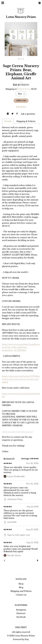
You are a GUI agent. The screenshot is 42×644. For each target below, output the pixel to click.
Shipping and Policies (21, 591)
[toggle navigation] (3, 3)
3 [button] (23, 59)
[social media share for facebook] (8, 114)
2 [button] (21, 59)
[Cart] (39, 3)
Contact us (21, 595)
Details (8, 121)
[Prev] (4, 561)
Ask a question (28, 114)
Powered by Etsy (21, 639)
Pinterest (21, 613)
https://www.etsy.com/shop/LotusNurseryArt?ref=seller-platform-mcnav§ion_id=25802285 (21, 347)
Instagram (21, 610)
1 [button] (19, 59)
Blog (21, 587)
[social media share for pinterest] (17, 114)
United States (24, 89)
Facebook (21, 617)
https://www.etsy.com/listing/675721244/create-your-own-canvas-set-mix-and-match (21, 379)
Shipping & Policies (26, 121)
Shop (21, 584)
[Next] (38, 561)
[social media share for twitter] (13, 114)
